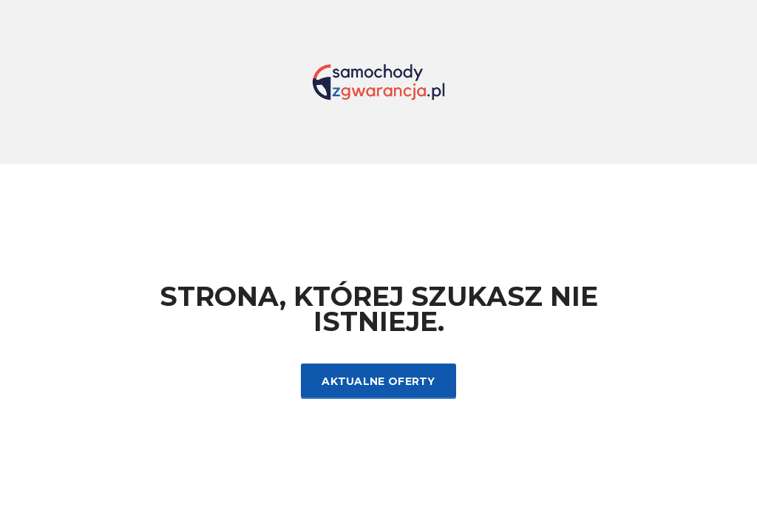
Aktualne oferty (378, 381)
